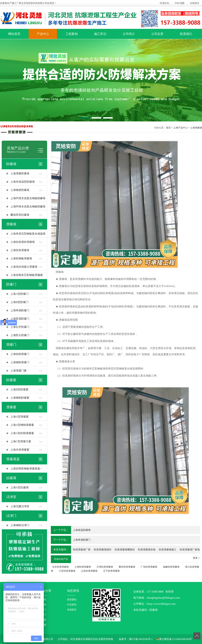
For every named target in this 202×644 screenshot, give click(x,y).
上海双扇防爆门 (20, 319)
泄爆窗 (11, 407)
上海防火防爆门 (20, 335)
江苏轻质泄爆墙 (67, 571)
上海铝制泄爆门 (20, 354)
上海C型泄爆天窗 (21, 441)
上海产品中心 (180, 128)
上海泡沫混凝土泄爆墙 (24, 267)
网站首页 (14, 34)
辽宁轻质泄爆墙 (111, 571)
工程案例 (72, 34)
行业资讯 (72, 605)
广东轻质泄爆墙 (149, 567)
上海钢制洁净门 (20, 525)
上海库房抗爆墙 (20, 215)
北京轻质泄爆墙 (60, 567)
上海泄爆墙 (196, 128)
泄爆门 (11, 345)
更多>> (197, 558)
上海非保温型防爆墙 (23, 182)
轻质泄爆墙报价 (103, 550)
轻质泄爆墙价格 (147, 550)
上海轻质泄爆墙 (20, 250)
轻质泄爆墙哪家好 (125, 550)
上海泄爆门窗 (19, 371)
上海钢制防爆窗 (20, 398)
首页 (168, 128)
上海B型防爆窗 (19, 389)
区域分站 (164, 3)
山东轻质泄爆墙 (89, 571)
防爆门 (11, 284)
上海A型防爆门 (20, 294)
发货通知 (72, 600)
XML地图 (180, 3)
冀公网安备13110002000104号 (175, 639)
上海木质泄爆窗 (20, 450)
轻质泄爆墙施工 (168, 550)
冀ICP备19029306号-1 (141, 639)
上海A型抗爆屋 (20, 487)
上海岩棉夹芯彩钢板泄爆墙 (27, 275)
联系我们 (186, 34)
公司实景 (157, 34)
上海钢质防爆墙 (20, 190)
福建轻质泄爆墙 (171, 567)
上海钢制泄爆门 (20, 362)
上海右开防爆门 (20, 327)
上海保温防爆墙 (82, 530)
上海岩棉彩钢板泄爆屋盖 (25, 469)
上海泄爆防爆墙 (20, 173)
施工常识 (100, 34)
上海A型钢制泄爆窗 (22, 425)
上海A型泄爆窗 (20, 417)
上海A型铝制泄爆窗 (22, 433)
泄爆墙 (11, 224)
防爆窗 (11, 380)
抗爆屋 (11, 478)
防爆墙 (11, 164)
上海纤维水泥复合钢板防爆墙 (28, 198)
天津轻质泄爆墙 (105, 567)
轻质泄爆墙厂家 (82, 550)
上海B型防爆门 (19, 302)
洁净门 (11, 516)
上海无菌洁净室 (20, 506)
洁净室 (11, 497)
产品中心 (43, 34)
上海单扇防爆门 (20, 310)
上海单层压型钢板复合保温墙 (28, 234)
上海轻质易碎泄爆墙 (23, 242)
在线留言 (195, 3)
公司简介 (129, 34)
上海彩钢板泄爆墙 (21, 258)
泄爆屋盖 (13, 459)
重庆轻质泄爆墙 (127, 567)
